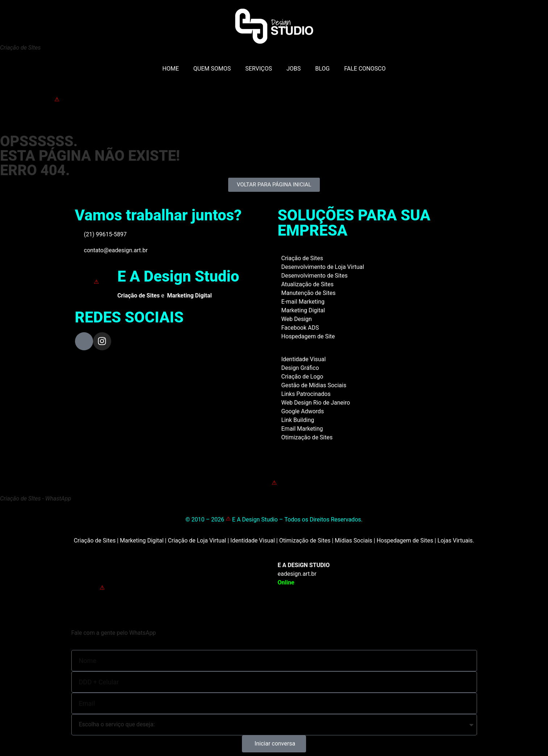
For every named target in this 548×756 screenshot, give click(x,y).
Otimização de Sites (307, 437)
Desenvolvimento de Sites (315, 276)
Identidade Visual (304, 359)
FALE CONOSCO (365, 69)
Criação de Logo (302, 377)
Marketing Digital (303, 310)
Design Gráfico (300, 368)
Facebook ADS (300, 328)
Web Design (297, 319)
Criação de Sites (302, 258)
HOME (170, 69)
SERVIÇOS (259, 69)
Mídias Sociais (354, 540)
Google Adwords (303, 411)
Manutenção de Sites (309, 293)
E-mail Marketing (303, 302)
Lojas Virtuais (455, 540)
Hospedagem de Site (308, 336)
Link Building (298, 420)
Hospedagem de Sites (405, 540)
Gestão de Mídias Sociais (314, 385)
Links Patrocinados (306, 394)
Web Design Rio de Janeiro (316, 403)
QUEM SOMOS (212, 69)
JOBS (294, 69)
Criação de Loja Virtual (197, 540)
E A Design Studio (178, 276)
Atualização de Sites (308, 284)
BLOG (322, 69)
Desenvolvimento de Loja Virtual (323, 267)
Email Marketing (302, 429)
